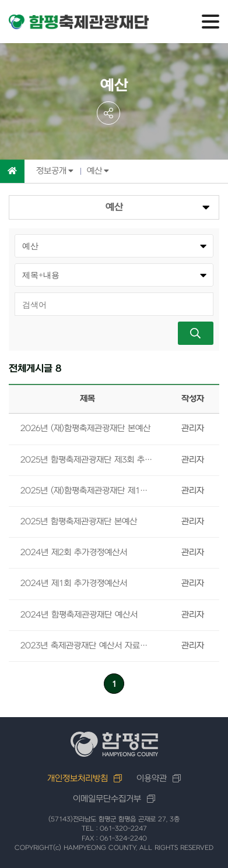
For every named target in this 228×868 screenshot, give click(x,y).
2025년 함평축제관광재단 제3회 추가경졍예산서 (88, 460)
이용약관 (152, 779)
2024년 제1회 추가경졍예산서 (74, 583)
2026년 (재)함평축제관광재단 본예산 (85, 428)
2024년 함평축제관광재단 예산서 (79, 615)
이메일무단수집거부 (107, 799)
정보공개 (51, 171)
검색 (196, 333)
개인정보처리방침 (78, 779)
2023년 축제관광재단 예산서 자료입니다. (88, 646)
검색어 (15, 292)
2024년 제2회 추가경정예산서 (74, 553)
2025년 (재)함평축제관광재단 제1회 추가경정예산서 (88, 491)
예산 (94, 171)
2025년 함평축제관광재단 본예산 (79, 522)
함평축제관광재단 (79, 22)
